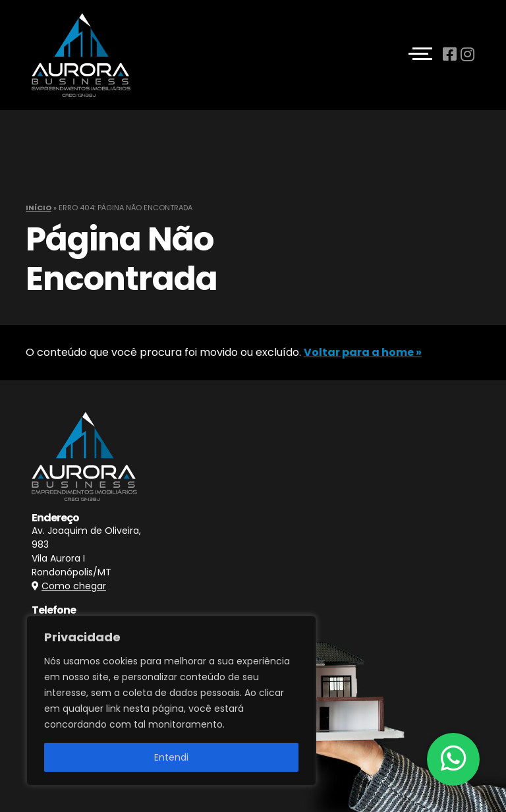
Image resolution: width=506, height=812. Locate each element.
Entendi (171, 757)
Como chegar (74, 586)
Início (39, 208)
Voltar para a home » (363, 352)
